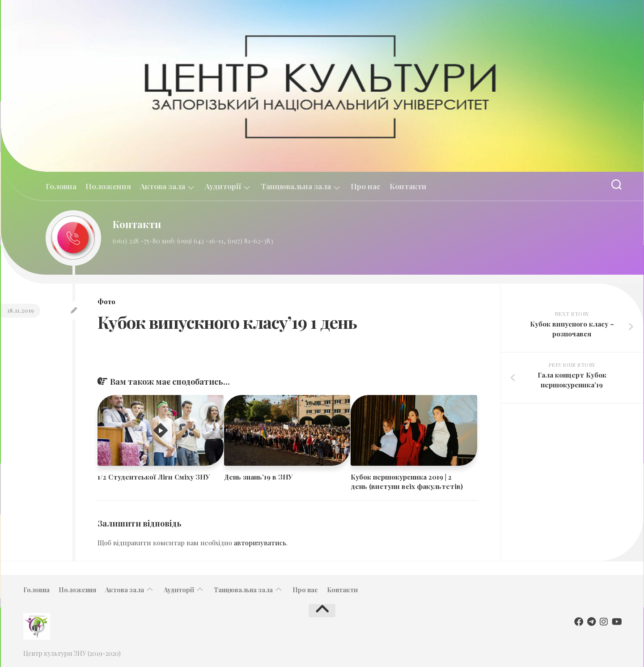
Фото (106, 302)
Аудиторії (223, 186)
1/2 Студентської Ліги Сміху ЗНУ (154, 477)
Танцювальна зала (296, 186)
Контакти (408, 186)
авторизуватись (260, 543)
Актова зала (163, 186)
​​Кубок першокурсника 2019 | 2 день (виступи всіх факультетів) (407, 482)
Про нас (366, 186)
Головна (61, 186)
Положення (108, 186)
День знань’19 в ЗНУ (258, 477)
